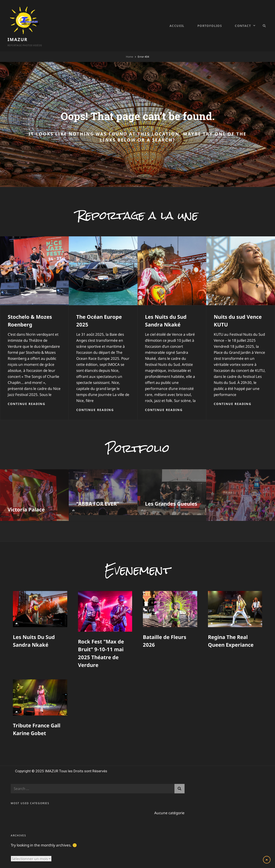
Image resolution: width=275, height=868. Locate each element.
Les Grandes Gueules (171, 493)
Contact (243, 21)
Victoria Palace (26, 499)
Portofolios (210, 21)
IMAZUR (52, 18)
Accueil (177, 21)
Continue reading (27, 393)
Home (130, 46)
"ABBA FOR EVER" (98, 493)
